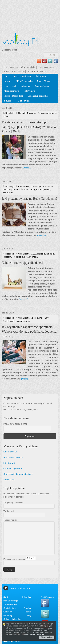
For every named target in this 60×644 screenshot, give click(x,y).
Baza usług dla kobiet (38, 96)
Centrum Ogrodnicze (13, 468)
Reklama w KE (10, 71)
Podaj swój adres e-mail (15, 424)
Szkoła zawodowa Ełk (13, 457)
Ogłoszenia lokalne (28, 67)
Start (6, 76)
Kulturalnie (41, 76)
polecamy (45, 113)
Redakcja (10, 113)
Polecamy (32, 113)
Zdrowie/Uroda (42, 86)
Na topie (22, 113)
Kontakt (21, 71)
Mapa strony (49, 67)
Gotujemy (25, 86)
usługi (6, 116)
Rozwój (7, 81)
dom (26, 190)
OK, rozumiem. (47, 637)
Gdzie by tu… (24, 101)
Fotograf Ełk (9, 463)
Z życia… (8, 101)
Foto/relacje (29, 91)
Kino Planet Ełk (10, 452)
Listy (40, 67)
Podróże (28, 608)
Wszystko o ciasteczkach (36, 635)
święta (53, 113)
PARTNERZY (32, 71)
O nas (6, 67)
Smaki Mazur (44, 81)
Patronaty (14, 67)
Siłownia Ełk (9, 480)
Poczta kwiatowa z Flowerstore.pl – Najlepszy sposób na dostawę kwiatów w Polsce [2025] (29, 127)
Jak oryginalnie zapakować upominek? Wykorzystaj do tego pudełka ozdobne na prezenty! (29, 331)
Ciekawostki (24, 187)
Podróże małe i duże (13, 96)
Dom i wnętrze (37, 187)
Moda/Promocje (11, 91)
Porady (16, 190)
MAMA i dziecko (24, 81)
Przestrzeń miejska (22, 76)
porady (32, 190)
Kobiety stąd (10, 86)
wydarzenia (8, 193)
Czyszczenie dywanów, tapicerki (18, 474)
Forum (43, 71)
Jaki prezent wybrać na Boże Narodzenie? (30, 199)
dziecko (20, 257)
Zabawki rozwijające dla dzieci (22, 263)
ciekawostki (11, 321)
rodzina (40, 190)
